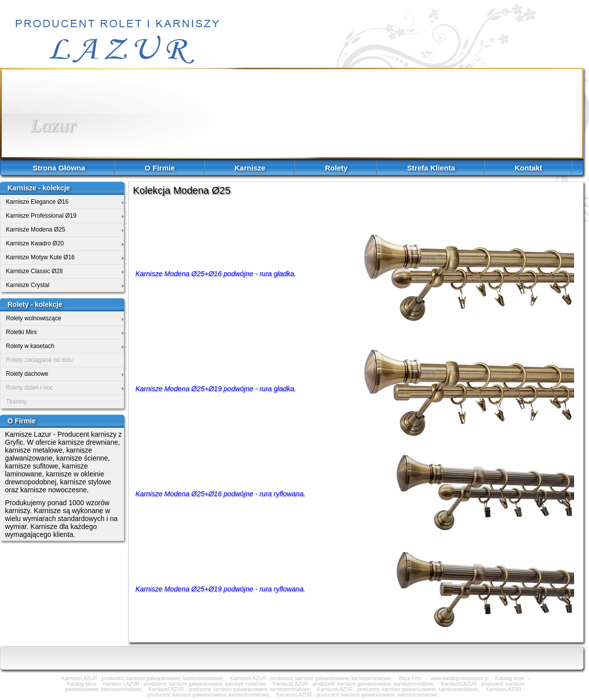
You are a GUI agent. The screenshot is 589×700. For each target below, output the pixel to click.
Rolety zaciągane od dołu (39, 360)
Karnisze (250, 168)
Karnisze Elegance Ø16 (37, 202)
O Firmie (160, 168)
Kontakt (529, 168)
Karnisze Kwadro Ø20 (35, 243)
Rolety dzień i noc (29, 388)
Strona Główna (59, 168)
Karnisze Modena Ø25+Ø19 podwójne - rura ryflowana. (220, 589)
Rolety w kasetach (30, 346)
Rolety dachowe (27, 374)
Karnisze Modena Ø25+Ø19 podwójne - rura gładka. (216, 389)
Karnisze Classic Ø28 (34, 271)
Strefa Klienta (431, 168)
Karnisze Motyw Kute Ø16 (40, 257)
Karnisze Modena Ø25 (35, 230)
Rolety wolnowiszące (33, 318)
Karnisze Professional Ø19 (41, 216)
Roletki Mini (21, 332)
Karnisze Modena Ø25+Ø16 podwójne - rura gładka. (216, 274)
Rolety (336, 168)
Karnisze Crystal (28, 285)
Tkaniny (16, 402)
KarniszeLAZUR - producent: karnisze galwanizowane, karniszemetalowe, (358, 695)
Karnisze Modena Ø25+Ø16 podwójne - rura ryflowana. (220, 494)
